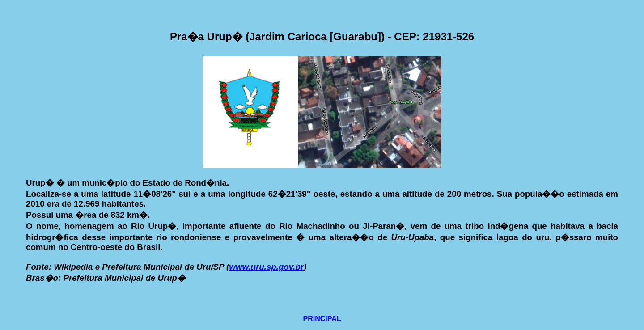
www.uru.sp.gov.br (266, 267)
